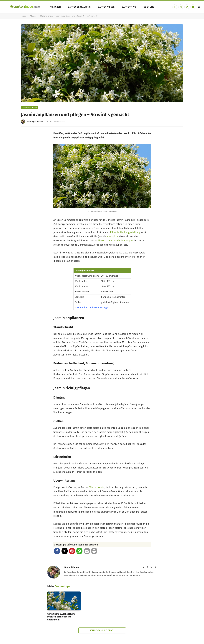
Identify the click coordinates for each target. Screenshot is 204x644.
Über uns (149, 7)
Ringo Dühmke (37, 122)
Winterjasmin (97, 487)
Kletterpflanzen (30, 108)
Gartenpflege (106, 7)
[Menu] (6, 7)
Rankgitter (113, 237)
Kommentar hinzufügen (102, 630)
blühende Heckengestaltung (124, 232)
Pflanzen (55, 7)
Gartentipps (129, 7)
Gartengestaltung (79, 7)
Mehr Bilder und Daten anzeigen (93, 308)
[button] (57, 551)
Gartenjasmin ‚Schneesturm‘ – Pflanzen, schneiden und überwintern (62, 617)
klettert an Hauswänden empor (115, 241)
